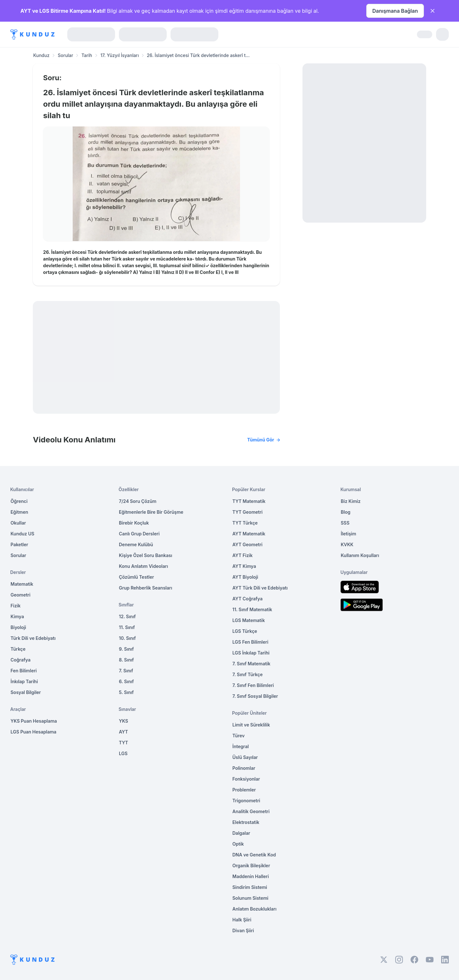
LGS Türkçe (245, 631)
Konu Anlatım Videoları (143, 566)
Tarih (87, 55)
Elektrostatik (246, 822)
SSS (345, 523)
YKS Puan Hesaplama (34, 721)
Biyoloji (18, 627)
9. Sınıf (126, 649)
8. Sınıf (126, 660)
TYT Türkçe (245, 523)
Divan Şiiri (243, 930)
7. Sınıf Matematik (251, 664)
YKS (124, 721)
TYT (124, 743)
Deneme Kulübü (136, 544)
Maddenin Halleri (251, 876)
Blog (346, 512)
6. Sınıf (126, 681)
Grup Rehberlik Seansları (146, 588)
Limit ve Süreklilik (251, 725)
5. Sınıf (126, 692)
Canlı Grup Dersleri (139, 534)
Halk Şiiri (242, 920)
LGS (123, 753)
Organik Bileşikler (251, 866)
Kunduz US (22, 534)
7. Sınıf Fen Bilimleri (253, 685)
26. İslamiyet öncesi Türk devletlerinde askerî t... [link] (198, 55)
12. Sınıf (127, 616)
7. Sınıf (126, 671)
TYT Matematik (249, 501)
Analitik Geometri (251, 811)
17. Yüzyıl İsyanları (120, 55)
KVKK (347, 544)
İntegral (240, 746)
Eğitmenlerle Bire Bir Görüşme (151, 512)
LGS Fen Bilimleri (250, 642)
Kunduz (41, 55)
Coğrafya (21, 660)
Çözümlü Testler (136, 577)
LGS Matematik (249, 620)
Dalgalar (241, 833)
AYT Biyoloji (245, 577)
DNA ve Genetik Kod (254, 855)
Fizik (15, 606)
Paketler (19, 544)
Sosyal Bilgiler (26, 692)
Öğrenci (19, 501)
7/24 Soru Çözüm (138, 501)
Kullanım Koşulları (360, 555)
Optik (238, 844)
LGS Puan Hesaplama (33, 732)
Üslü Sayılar (245, 757)
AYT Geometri (247, 544)
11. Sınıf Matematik (252, 609)
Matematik (22, 584)
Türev (239, 736)
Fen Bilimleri (24, 671)
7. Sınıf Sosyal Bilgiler (255, 696)
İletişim (348, 534)
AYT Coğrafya (248, 599)
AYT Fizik (243, 555)
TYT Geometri (248, 512)
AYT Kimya (244, 566)
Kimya (17, 616)
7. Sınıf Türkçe (248, 674)
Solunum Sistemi (250, 898)
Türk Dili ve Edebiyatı (33, 638)
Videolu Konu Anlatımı (156, 440)
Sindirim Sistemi (250, 887)
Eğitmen (19, 512)
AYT (124, 732)
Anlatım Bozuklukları (254, 909)
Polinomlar (244, 768)
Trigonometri (246, 801)
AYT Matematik (249, 534)
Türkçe (18, 649)
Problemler (244, 790)
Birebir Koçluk (134, 523)
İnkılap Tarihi (24, 681)
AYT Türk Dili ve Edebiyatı (260, 588)
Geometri (20, 595)
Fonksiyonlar (246, 779)
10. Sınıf (127, 638)
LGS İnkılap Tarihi (251, 653)
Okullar (18, 523)
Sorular (65, 55)
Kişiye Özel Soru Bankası (146, 555)
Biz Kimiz (351, 501)
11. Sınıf (127, 627)
